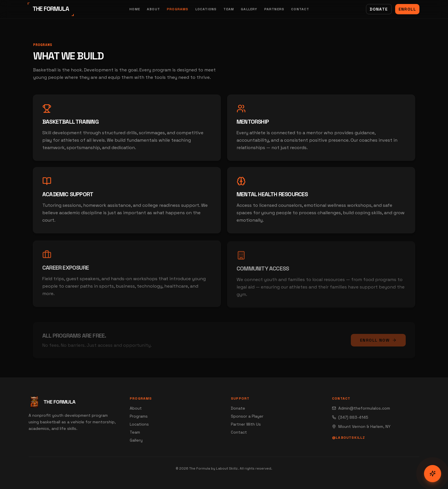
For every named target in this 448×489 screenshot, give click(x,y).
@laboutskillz (349, 438)
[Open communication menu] (433, 474)
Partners (274, 9)
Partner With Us (246, 424)
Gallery (249, 9)
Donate (379, 9)
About (153, 9)
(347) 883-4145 (350, 417)
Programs (178, 9)
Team (229, 9)
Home (135, 9)
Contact (300, 9)
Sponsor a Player (247, 416)
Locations (206, 9)
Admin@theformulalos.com (361, 408)
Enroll (407, 9)
